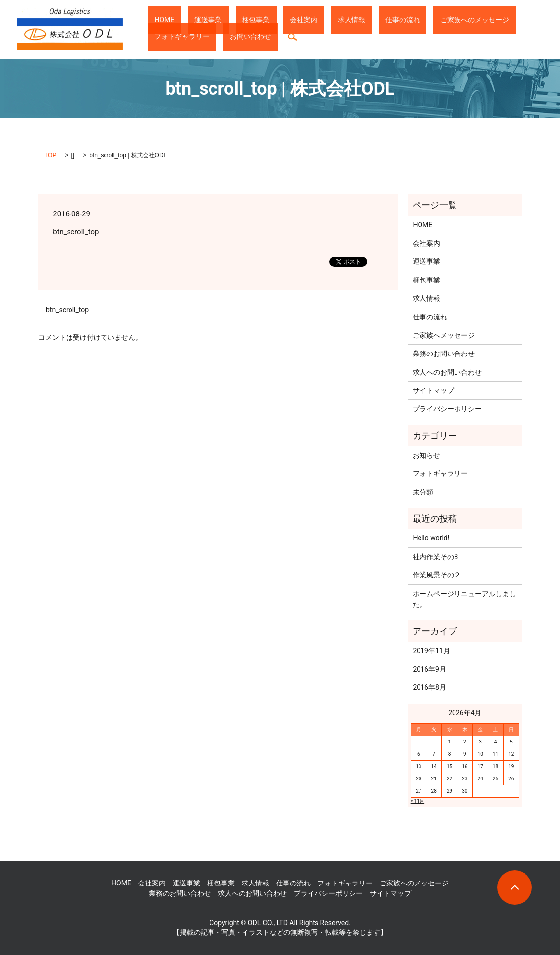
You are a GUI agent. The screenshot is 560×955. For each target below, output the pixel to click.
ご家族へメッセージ (444, 335)
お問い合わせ (513, 20)
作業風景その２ (437, 575)
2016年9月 (429, 669)
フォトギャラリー (457, 20)
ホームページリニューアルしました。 (464, 599)
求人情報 (292, 20)
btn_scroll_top (76, 232)
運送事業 (188, 20)
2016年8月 (429, 687)
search (155, 37)
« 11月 (418, 801)
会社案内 (257, 20)
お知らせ (426, 455)
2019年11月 (431, 651)
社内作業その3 (435, 557)
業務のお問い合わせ (444, 354)
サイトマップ (433, 390)
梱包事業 (223, 20)
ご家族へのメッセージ (388, 20)
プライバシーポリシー (447, 409)
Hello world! (431, 538)
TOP (50, 155)
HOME (158, 20)
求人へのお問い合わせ (447, 372)
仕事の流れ (330, 20)
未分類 (423, 492)
